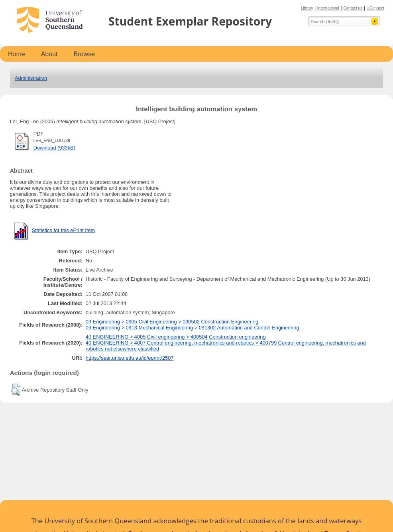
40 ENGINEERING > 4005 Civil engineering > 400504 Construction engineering (176, 337)
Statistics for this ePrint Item (64, 230)
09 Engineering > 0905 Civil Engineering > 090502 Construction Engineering (172, 322)
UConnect (375, 8)
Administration (31, 78)
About (49, 54)
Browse (84, 54)
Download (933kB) (54, 148)
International (328, 8)
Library (307, 8)
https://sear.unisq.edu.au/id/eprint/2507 (130, 358)
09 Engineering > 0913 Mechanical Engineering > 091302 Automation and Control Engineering (193, 328)
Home (17, 54)
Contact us (353, 8)
